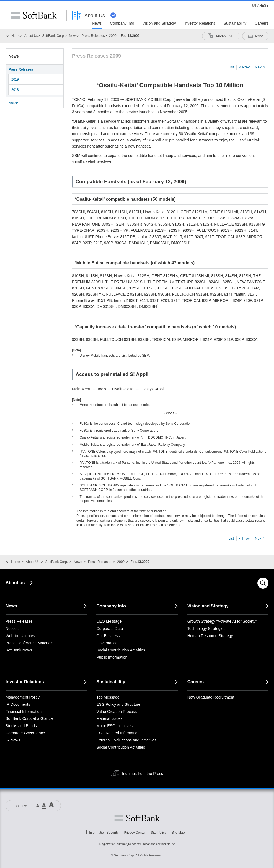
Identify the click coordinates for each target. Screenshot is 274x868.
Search (263, 583)
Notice (13, 103)
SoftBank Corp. (53, 36)
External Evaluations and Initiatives (126, 740)
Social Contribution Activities (121, 650)
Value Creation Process (117, 712)
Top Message (108, 697)
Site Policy (159, 833)
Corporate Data (110, 629)
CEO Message (109, 621)
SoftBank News (19, 650)
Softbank (137, 818)
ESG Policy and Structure (118, 704)
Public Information (112, 657)
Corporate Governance (25, 733)
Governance (107, 643)
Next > (260, 67)
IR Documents (18, 704)
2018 (15, 90)
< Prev (244, 67)
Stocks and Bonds (21, 726)
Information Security (104, 833)
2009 (113, 36)
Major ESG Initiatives (114, 726)
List (231, 67)
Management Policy (23, 697)
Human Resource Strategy (210, 636)
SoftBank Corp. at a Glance (29, 718)
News (73, 36)
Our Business (108, 636)
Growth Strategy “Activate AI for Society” (222, 621)
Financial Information (24, 712)
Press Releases (93, 36)
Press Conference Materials (29, 643)
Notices (12, 629)
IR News (13, 740)
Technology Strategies (206, 629)
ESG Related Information (118, 733)
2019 (15, 79)
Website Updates (20, 636)
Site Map (178, 833)
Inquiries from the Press (143, 774)
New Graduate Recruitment (211, 697)
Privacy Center (135, 833)
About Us (31, 36)
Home (16, 36)
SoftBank (34, 15)
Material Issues (109, 718)
